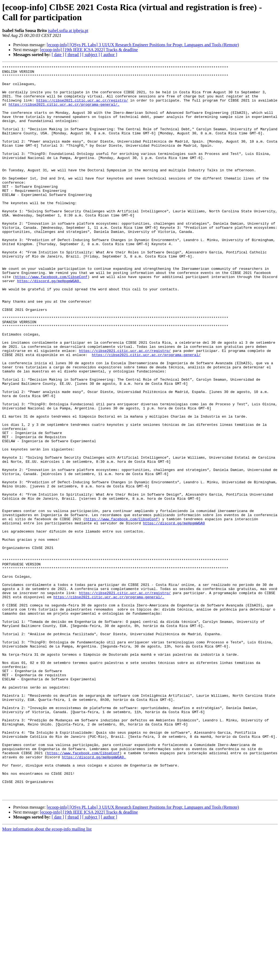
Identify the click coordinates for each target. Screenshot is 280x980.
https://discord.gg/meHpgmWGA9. (49, 324)
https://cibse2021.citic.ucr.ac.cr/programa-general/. (64, 112)
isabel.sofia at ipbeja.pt (68, 31)
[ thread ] (73, 55)
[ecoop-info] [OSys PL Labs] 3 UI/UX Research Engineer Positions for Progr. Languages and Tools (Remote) (143, 45)
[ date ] (58, 55)
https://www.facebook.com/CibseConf (51, 319)
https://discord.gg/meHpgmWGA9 (174, 615)
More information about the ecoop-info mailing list (47, 975)
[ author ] (109, 55)
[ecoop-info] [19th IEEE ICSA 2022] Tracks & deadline (89, 50)
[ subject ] (91, 55)
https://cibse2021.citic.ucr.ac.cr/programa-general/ (146, 413)
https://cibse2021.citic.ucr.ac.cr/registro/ (82, 108)
